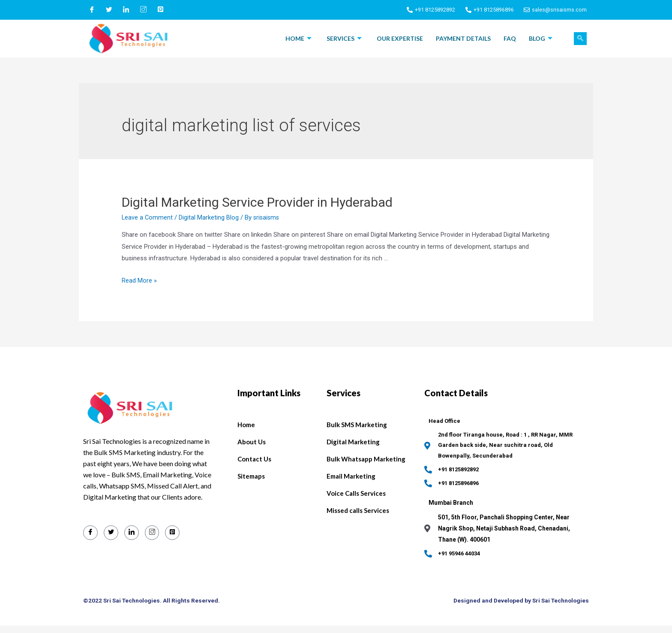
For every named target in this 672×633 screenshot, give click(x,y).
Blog (542, 38)
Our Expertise (400, 38)
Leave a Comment (148, 217)
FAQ (510, 38)
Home (300, 38)
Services (345, 38)
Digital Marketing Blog (210, 217)
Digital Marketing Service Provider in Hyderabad (257, 202)
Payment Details (463, 38)
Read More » (139, 280)
